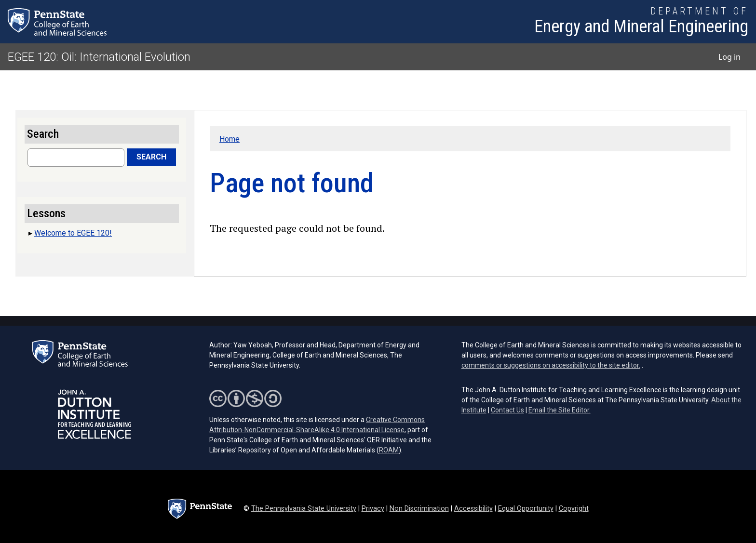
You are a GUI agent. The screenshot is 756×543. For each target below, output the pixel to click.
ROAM (389, 450)
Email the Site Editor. (560, 410)
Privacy (373, 509)
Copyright (574, 509)
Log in (729, 57)
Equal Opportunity (526, 509)
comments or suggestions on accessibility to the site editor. (551, 365)
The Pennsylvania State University (304, 509)
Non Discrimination (419, 509)
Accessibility (473, 509)
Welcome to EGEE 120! (73, 233)
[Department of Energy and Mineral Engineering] (641, 22)
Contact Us (507, 410)
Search (151, 157)
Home (229, 139)
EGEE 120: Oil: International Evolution (99, 57)
